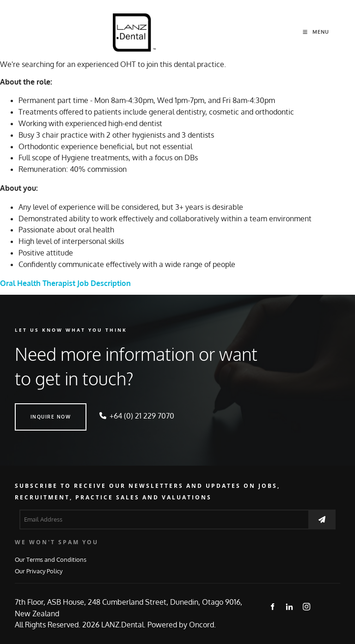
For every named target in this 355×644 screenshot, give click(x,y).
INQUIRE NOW (35, 409)
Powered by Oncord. (182, 625)
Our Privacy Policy (39, 571)
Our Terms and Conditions (51, 559)
